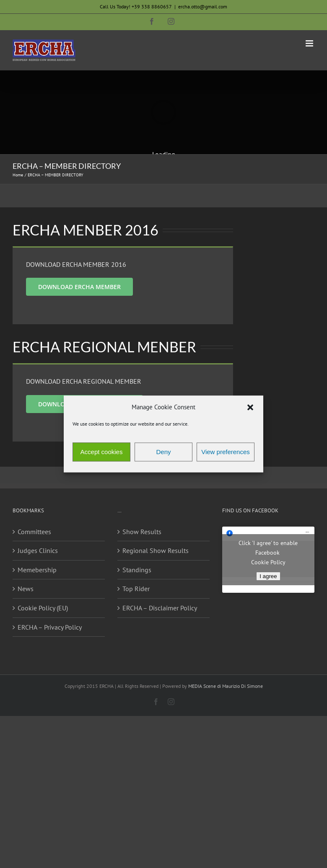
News (26, 589)
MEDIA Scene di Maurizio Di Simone (226, 686)
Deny (163, 452)
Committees (34, 532)
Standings (137, 570)
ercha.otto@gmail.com (203, 6)
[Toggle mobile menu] (310, 43)
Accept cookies (102, 452)
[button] (250, 407)
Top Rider (136, 589)
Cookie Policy (268, 562)
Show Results (142, 532)
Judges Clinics (38, 550)
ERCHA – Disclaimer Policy (160, 608)
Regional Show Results (156, 550)
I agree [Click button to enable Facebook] (268, 576)
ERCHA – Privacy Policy (50, 627)
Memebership (37, 570)
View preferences (226, 452)
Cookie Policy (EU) (43, 608)
